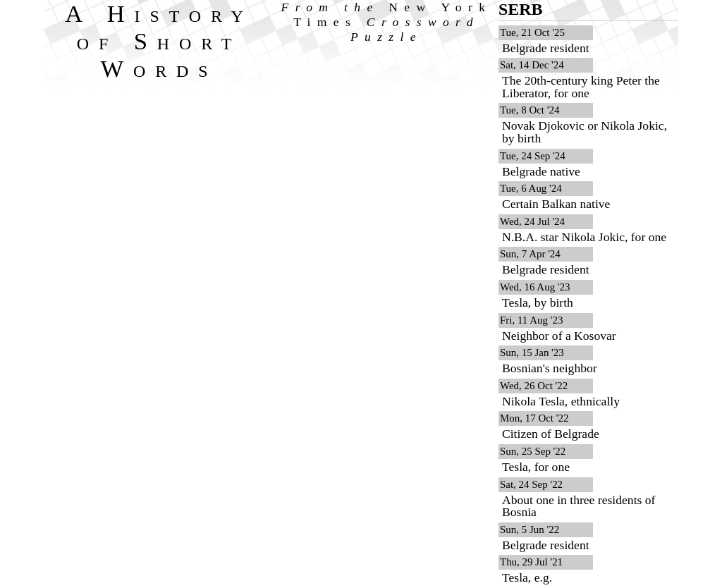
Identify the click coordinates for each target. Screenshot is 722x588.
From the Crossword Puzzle (387, 22)
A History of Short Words (159, 41)
